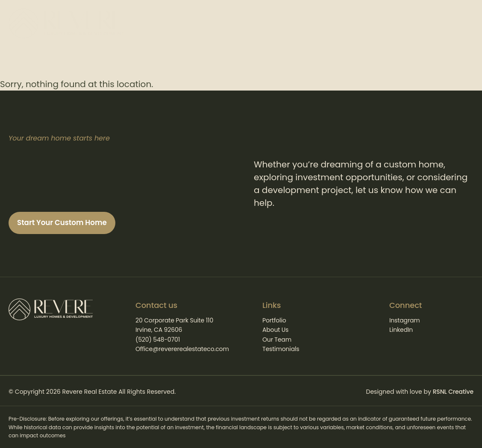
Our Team (277, 340)
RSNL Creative (453, 392)
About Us (275, 330)
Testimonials (281, 349)
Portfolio (274, 320)
